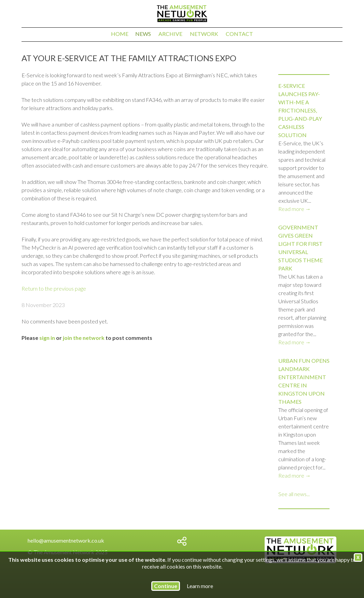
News (143, 34)
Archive (170, 34)
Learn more (200, 586)
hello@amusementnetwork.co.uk (66, 540)
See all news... (294, 494)
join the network (84, 338)
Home (120, 34)
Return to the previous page (54, 288)
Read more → (295, 209)
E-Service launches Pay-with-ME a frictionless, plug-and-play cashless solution (300, 110)
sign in (47, 338)
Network (204, 34)
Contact (239, 34)
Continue (166, 586)
